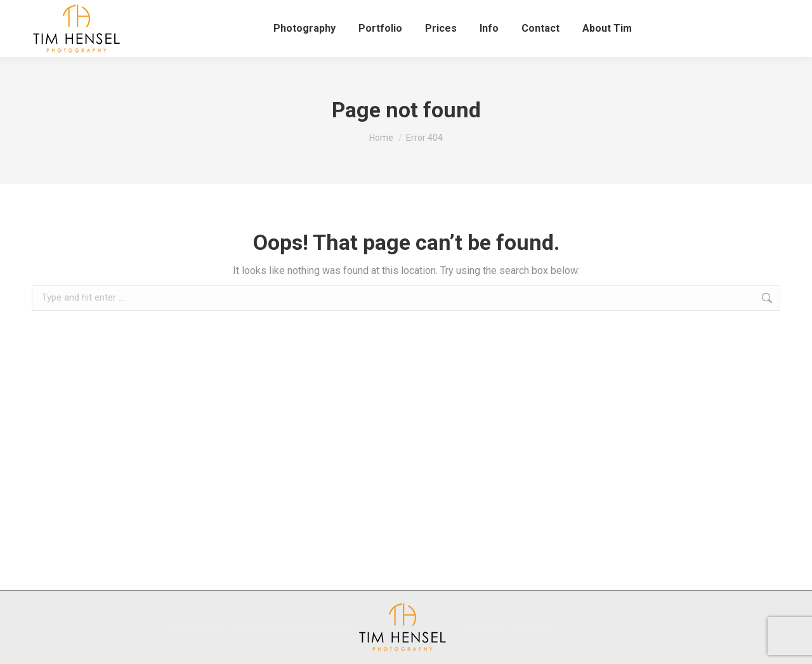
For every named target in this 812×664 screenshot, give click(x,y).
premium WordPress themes (299, 627)
